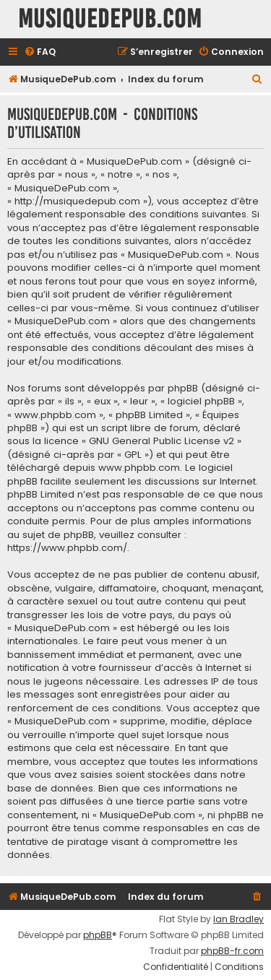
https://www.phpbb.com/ (67, 548)
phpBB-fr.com (232, 951)
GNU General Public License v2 (162, 441)
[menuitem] (40, 52)
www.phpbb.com (139, 468)
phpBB (98, 935)
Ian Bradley (238, 919)
